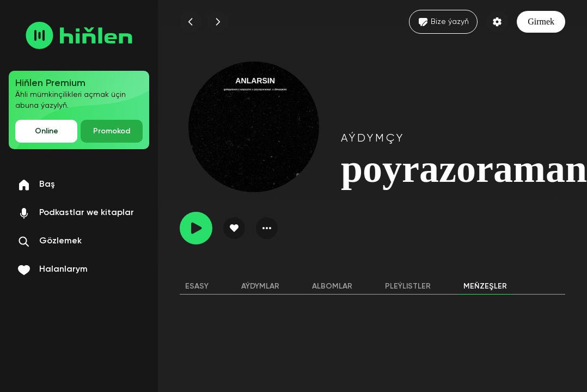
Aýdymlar (260, 286)
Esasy (197, 286)
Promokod (112, 131)
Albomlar (332, 286)
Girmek (541, 22)
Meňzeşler (485, 286)
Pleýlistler (408, 286)
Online (47, 131)
